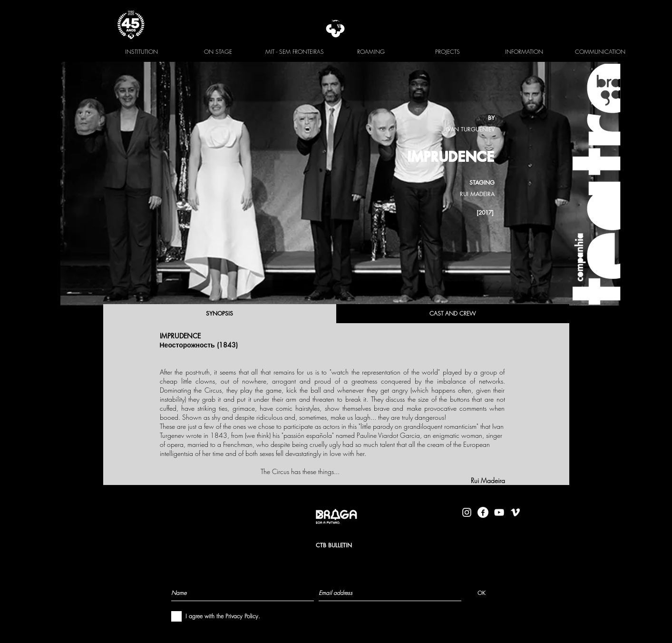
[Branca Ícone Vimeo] (515, 512)
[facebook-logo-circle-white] (483, 512)
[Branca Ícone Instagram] (467, 512)
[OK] (482, 593)
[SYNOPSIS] (220, 314)
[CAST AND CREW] (453, 314)
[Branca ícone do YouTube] (499, 512)
